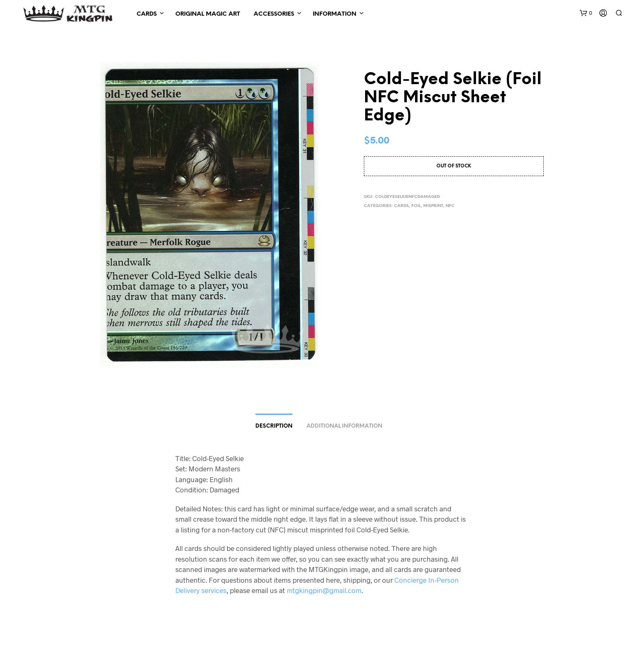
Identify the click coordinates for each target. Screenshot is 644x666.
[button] (586, 13)
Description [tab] (274, 426)
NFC (450, 206)
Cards (147, 14)
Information (335, 14)
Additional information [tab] (344, 426)
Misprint (433, 206)
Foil (416, 206)
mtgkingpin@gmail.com (324, 590)
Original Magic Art (208, 14)
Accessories (274, 14)
